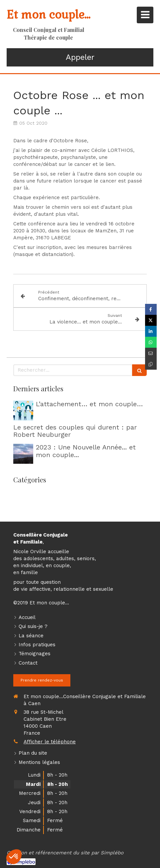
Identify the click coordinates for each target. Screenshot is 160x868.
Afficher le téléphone (50, 742)
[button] (14, 857)
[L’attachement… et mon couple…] (23, 411)
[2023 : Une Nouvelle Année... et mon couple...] (23, 454)
